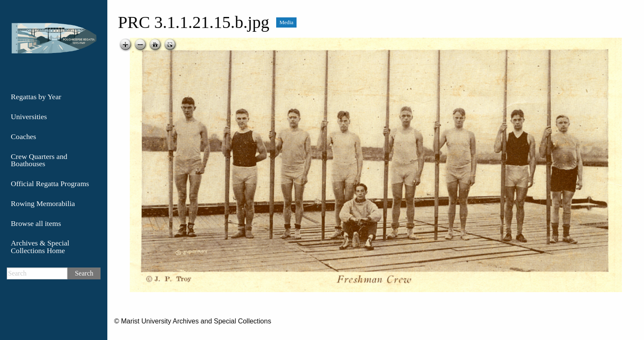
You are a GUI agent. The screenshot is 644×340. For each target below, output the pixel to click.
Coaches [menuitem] (24, 137)
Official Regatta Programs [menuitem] (50, 184)
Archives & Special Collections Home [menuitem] (40, 247)
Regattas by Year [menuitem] (36, 97)
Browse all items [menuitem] (36, 223)
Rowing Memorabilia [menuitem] (43, 203)
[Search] (37, 273)
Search (84, 273)
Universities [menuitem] (29, 117)
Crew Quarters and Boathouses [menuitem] (39, 160)
